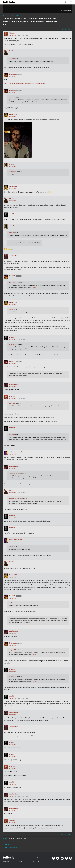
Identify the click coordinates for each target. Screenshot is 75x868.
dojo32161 (12, 59)
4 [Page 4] (67, 29)
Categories (66, 10)
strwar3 (11, 164)
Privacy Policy (42, 862)
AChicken (12, 33)
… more (33, 288)
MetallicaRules (14, 256)
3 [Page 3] (65, 29)
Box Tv (11, 51)
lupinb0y (12, 214)
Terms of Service (33, 862)
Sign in (5, 838)
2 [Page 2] (64, 29)
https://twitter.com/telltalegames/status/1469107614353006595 (24, 83)
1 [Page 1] (63, 29)
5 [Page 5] (68, 29)
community (35, 858)
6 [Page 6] (70, 29)
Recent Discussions (12, 847)
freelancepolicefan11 (16, 452)
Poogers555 (13, 114)
